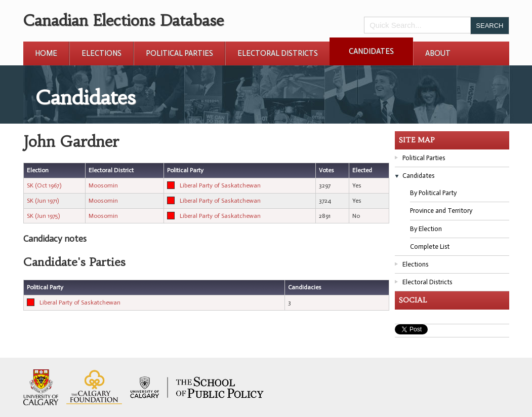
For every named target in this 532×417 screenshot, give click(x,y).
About (438, 53)
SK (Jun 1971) (43, 201)
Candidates (371, 51)
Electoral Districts (278, 53)
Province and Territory (441, 211)
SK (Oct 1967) (44, 185)
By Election (426, 229)
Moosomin (103, 185)
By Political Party (433, 193)
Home (46, 53)
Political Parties (179, 53)
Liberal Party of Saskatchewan (220, 185)
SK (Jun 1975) (43, 216)
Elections (101, 53)
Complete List (430, 247)
